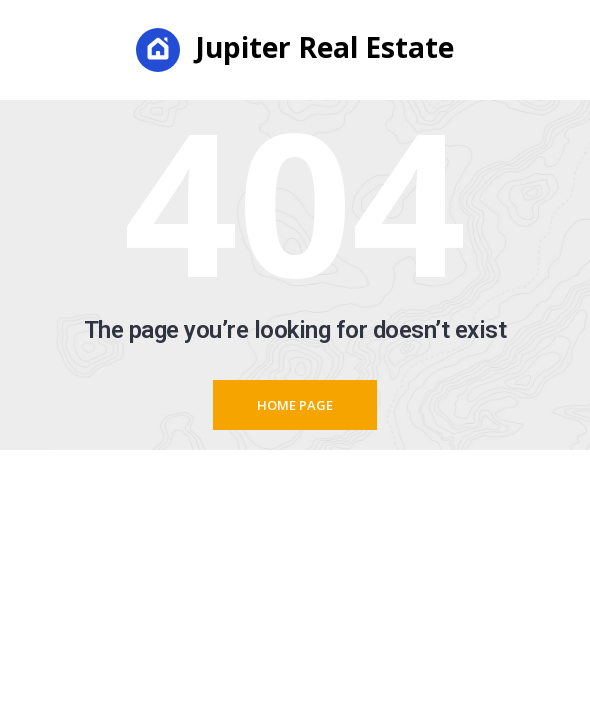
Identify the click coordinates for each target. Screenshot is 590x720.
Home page (295, 405)
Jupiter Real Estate (295, 50)
